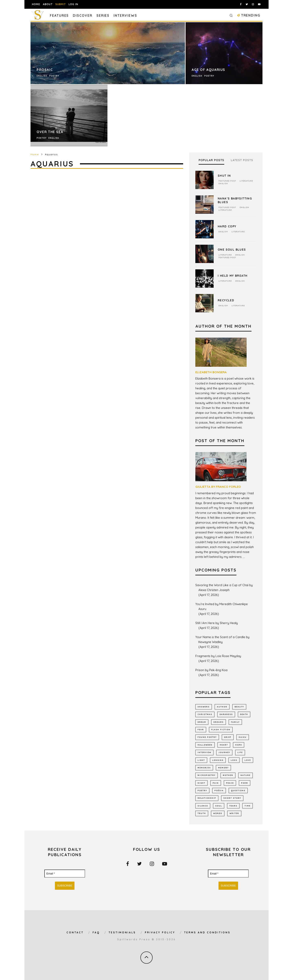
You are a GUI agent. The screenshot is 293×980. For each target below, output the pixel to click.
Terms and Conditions (207, 932)
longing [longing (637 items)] (218, 760)
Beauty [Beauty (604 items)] (239, 707)
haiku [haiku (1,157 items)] (243, 737)
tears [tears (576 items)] (233, 806)
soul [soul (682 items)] (219, 806)
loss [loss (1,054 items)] (234, 760)
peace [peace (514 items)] (230, 783)
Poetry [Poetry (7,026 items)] (202, 790)
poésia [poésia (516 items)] (219, 790)
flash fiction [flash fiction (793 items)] (221, 729)
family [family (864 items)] (235, 722)
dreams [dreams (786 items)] (219, 722)
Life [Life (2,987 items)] (240, 752)
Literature (246, 181)
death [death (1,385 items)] (244, 714)
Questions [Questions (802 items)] (238, 790)
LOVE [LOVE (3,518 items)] (248, 760)
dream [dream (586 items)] (202, 722)
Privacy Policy (160, 932)
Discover (83, 15)
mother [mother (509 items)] (228, 775)
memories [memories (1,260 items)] (204, 768)
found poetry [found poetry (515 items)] (207, 737)
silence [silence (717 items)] (203, 806)
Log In (73, 4)
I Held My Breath (233, 276)
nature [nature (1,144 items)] (245, 775)
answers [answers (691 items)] (204, 707)
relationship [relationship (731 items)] (207, 798)
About (48, 4)
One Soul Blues (232, 250)
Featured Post (227, 181)
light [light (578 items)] (201, 760)
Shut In (224, 176)
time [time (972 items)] (248, 806)
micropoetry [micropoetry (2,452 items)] (207, 775)
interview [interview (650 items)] (204, 752)
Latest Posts (242, 160)
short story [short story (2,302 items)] (232, 798)
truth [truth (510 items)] (202, 813)
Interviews (125, 15)
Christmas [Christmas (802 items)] (205, 714)
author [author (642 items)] (222, 707)
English (223, 183)
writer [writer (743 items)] (234, 813)
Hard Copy (227, 226)
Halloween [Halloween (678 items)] (205, 745)
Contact (75, 932)
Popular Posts (211, 160)
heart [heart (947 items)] (224, 745)
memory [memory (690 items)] (223, 768)
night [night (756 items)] (201, 783)
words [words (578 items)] (218, 813)
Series (103, 15)
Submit (61, 4)
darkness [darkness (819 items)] (226, 714)
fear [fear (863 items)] (201, 729)
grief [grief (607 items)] (228, 737)
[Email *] (65, 874)
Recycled (226, 300)
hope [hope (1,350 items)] (239, 745)
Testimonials (122, 932)
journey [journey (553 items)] (224, 752)
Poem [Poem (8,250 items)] (245, 783)
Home (36, 4)
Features (59, 15)
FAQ (96, 932)
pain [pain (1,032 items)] (216, 783)
